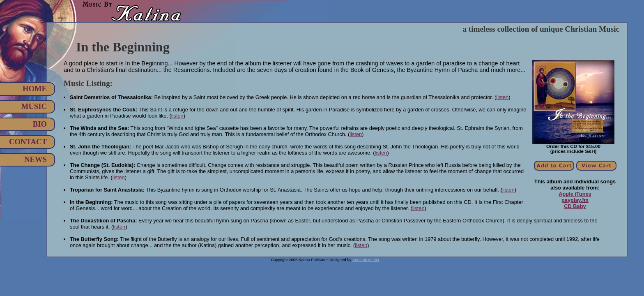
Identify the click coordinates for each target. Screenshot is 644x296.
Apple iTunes (575, 194)
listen (502, 97)
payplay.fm (575, 200)
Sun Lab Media (366, 260)
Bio (40, 124)
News (36, 159)
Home (35, 89)
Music (34, 106)
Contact (28, 142)
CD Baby (575, 206)
